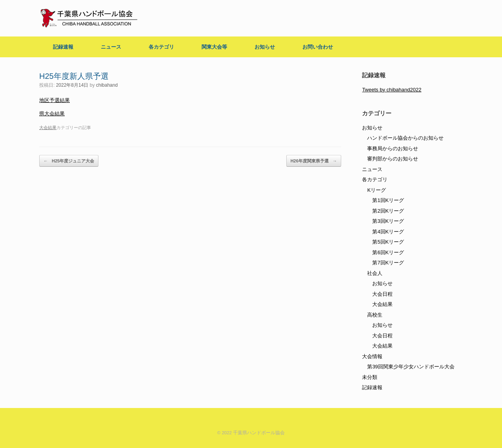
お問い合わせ (318, 47)
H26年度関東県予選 (314, 161)
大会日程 (382, 294)
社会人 (375, 273)
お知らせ (265, 47)
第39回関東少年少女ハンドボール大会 (411, 367)
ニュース (111, 47)
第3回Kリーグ (388, 221)
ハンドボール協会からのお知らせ (405, 138)
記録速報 (63, 47)
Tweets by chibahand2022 (392, 90)
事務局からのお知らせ (393, 148)
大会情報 (372, 356)
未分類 (370, 377)
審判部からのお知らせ (393, 159)
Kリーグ (376, 190)
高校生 (375, 315)
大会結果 (48, 127)
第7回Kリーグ (388, 263)
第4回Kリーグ (388, 232)
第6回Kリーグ (388, 252)
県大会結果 (52, 114)
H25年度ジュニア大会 (69, 161)
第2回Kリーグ (388, 211)
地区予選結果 (55, 100)
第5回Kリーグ (388, 242)
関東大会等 (214, 47)
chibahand (107, 85)
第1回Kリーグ (388, 200)
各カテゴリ (161, 47)
